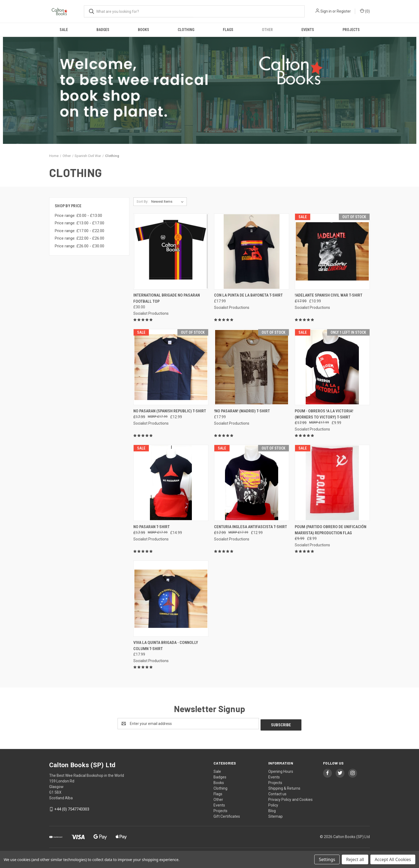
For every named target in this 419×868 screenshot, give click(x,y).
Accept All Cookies (393, 859)
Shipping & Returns (284, 787)
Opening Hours (281, 770)
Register (344, 11)
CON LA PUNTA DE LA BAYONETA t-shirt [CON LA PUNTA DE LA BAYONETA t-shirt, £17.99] (248, 295)
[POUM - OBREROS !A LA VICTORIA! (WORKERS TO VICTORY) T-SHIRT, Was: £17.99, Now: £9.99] (332, 367)
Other (267, 30)
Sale (64, 30)
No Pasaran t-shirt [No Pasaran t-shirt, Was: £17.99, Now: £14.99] (152, 527)
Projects (351, 30)
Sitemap (276, 815)
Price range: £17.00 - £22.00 (79, 231)
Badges (103, 30)
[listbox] (168, 202)
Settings (327, 859)
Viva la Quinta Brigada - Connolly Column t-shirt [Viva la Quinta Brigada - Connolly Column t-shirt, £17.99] (166, 646)
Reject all (355, 859)
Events (308, 30)
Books (143, 30)
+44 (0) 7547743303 (72, 808)
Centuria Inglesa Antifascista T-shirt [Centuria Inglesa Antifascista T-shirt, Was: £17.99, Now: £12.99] (251, 527)
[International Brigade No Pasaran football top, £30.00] (171, 251)
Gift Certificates (227, 815)
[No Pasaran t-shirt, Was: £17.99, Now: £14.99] (171, 483)
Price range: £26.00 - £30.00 (79, 246)
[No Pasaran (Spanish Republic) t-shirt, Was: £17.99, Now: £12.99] (171, 367)
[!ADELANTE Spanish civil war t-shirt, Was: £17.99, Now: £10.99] (332, 251)
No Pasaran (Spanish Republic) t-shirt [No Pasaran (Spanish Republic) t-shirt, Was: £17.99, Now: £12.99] (170, 411)
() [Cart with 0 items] (365, 11)
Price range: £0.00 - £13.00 (78, 216)
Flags (228, 30)
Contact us (277, 793)
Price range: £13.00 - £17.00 (79, 223)
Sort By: (142, 201)
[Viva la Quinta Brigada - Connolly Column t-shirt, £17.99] (171, 599)
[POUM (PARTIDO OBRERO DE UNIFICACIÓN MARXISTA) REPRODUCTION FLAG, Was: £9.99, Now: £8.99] (332, 483)
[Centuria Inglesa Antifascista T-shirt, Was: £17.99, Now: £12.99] (252, 483)
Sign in (326, 11)
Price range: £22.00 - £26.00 (79, 238)
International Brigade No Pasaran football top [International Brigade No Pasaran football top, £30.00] (167, 298)
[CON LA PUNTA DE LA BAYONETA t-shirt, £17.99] (252, 251)
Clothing (186, 30)
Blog (272, 809)
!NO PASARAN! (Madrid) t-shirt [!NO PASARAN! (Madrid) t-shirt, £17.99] (242, 411)
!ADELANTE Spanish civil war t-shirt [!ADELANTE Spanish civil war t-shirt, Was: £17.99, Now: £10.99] (329, 295)
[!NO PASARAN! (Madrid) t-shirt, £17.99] (252, 367)
